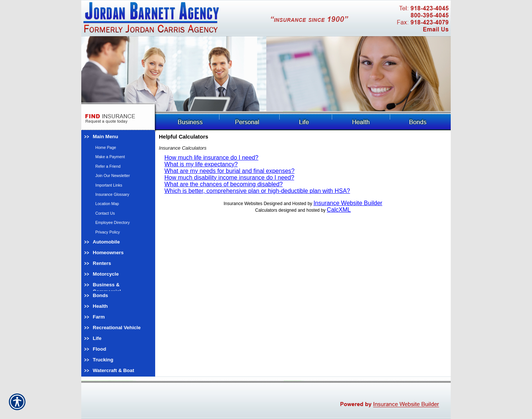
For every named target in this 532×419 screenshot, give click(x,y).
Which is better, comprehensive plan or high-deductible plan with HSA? (257, 191)
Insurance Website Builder (348, 203)
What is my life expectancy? (201, 164)
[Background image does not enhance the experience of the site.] (118, 137)
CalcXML (339, 210)
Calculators (266, 210)
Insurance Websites (243, 204)
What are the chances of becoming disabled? (224, 184)
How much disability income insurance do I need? (229, 178)
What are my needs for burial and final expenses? (229, 171)
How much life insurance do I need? (211, 158)
